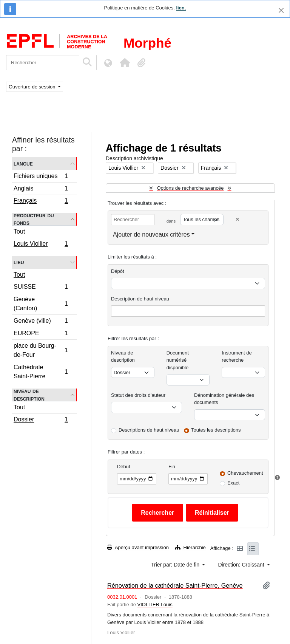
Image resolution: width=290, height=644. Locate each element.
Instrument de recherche (237, 357)
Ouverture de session (33, 87)
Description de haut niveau (140, 299)
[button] (125, 63)
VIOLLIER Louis (155, 605)
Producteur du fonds (34, 219)
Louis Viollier (41, 245)
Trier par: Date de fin (176, 565)
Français (41, 201)
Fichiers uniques (41, 177)
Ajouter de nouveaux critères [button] (151, 235)
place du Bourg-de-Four (41, 350)
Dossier (41, 420)
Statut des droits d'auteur (138, 395)
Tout (19, 231)
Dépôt (118, 271)
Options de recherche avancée (190, 188)
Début (124, 467)
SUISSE (41, 288)
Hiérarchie (190, 547)
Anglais (41, 190)
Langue (23, 163)
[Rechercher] (42, 63)
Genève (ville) (41, 322)
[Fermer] (281, 10)
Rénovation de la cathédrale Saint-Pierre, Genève (175, 585)
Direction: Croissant (242, 565)
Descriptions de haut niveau (149, 430)
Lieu (19, 262)
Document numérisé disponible (178, 360)
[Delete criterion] (238, 219)
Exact (234, 483)
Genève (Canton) (41, 304)
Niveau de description (29, 395)
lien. (181, 8)
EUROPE (41, 334)
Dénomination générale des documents (224, 399)
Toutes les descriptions (216, 430)
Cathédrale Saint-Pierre (41, 372)
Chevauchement (245, 473)
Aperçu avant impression (138, 547)
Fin (172, 467)
